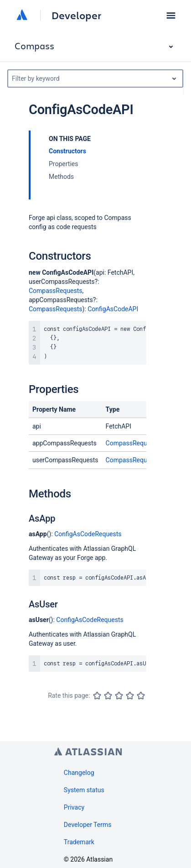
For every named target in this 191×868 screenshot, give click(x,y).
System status (84, 790)
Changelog (79, 773)
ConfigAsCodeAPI (113, 309)
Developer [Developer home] (76, 16)
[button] (171, 16)
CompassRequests (55, 291)
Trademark (79, 842)
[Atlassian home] (22, 16)
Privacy (74, 807)
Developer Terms (88, 825)
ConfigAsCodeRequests (88, 534)
